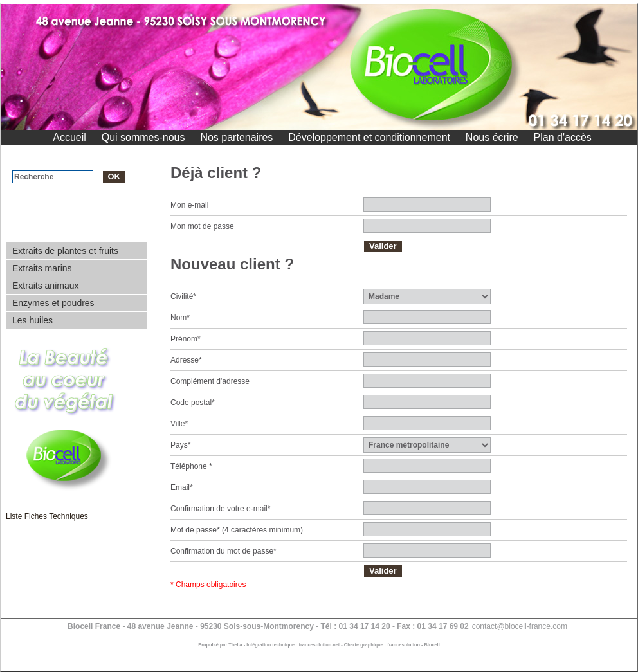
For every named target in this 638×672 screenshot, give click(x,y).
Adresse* (186, 360)
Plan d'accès (563, 137)
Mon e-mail (189, 205)
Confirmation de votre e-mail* (220, 509)
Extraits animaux (45, 286)
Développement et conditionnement (369, 137)
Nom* (180, 318)
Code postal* (193, 403)
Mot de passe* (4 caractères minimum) (237, 530)
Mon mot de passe (202, 226)
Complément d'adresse (210, 381)
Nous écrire (492, 137)
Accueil (69, 137)
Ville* (179, 424)
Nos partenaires (236, 137)
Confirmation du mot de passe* (223, 551)
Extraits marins (42, 268)
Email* (182, 487)
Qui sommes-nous (143, 137)
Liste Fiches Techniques (47, 516)
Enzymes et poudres (53, 303)
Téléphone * (191, 466)
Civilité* (183, 296)
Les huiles (32, 320)
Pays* (180, 445)
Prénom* (186, 339)
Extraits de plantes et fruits (65, 251)
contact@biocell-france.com (520, 626)
